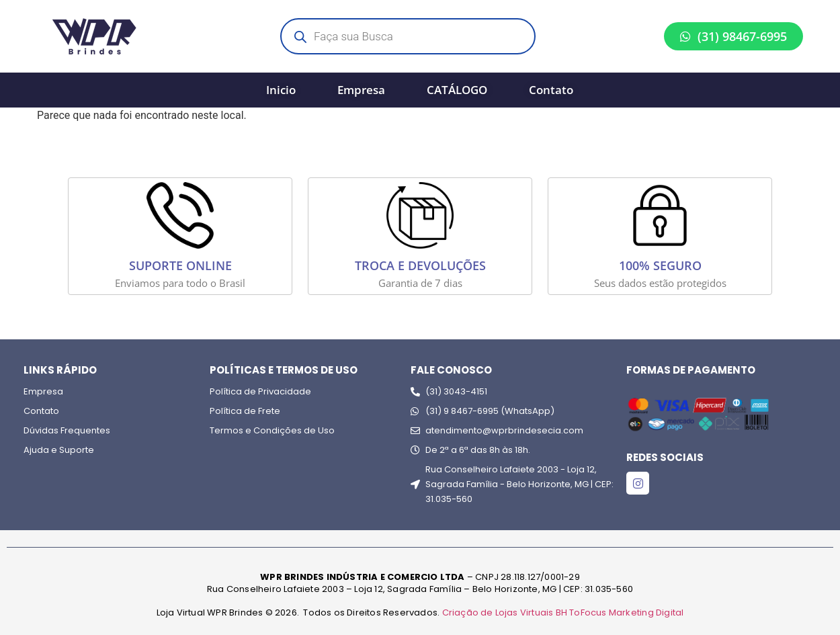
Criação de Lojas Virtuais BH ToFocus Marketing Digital (563, 612)
